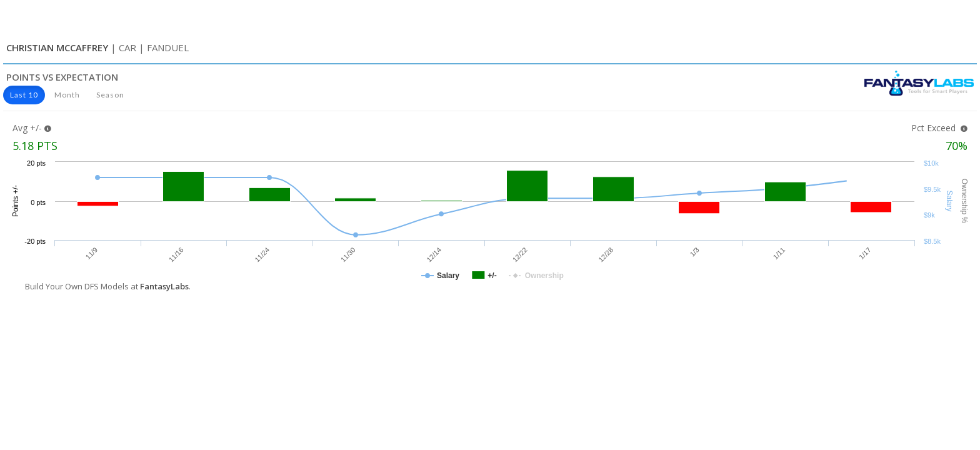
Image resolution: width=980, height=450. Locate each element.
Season (110, 95)
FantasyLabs (164, 286)
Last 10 (24, 95)
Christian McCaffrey (57, 47)
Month (67, 95)
